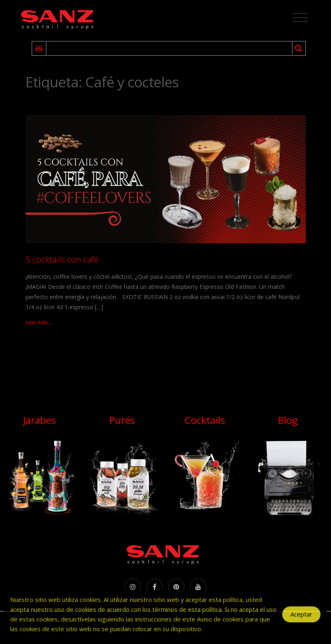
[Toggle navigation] (300, 18)
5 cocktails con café (62, 259)
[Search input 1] (170, 48)
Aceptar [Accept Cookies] (301, 617)
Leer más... (39, 322)
